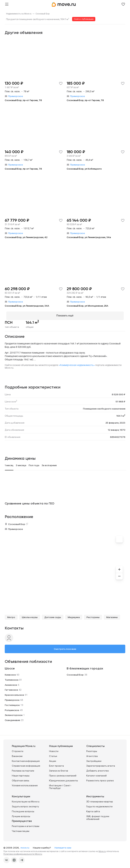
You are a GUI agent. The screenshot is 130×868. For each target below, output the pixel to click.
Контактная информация (26, 759)
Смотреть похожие (65, 648)
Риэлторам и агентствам (26, 825)
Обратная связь (21, 779)
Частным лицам (21, 830)
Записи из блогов (59, 769)
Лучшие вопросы (21, 815)
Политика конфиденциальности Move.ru (23, 853)
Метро (11, 616)
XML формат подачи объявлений (98, 816)
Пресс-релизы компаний (63, 774)
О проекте (18, 750)
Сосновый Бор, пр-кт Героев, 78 (23, 100)
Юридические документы (63, 779)
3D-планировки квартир (100, 800)
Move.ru (102, 850)
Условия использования (25, 784)
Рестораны (93, 616)
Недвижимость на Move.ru (19, 14)
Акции (53, 759)
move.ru (25, 846)
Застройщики (94, 759)
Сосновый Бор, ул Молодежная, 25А (87, 306)
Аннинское (11, 683)
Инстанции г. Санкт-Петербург (60, 785)
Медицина (74, 616)
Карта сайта (93, 810)
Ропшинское (12, 709)
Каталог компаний (96, 774)
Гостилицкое (12, 704)
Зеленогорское (14, 714)
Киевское (10, 673)
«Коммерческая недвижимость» (77, 364)
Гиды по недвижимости (99, 805)
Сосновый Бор (43, 14)
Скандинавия (12, 719)
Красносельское (14, 694)
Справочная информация (26, 764)
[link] (19, 14)
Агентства (92, 755)
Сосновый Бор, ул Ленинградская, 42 (26, 237)
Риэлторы (92, 750)
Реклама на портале (23, 769)
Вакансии (17, 755)
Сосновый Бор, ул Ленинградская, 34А (27, 306)
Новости (54, 750)
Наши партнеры (21, 774)
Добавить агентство (98, 769)
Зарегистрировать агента (101, 764)
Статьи (53, 755)
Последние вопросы (23, 810)
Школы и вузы (30, 616)
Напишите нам (63, 846)
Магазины (112, 616)
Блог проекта (56, 764)
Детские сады (53, 616)
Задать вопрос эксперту (25, 805)
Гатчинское (11, 688)
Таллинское (12, 678)
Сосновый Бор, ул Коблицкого (84, 169)
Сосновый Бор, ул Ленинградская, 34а (89, 237)
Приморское (15, 528)
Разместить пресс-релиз (100, 779)
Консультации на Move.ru (26, 800)
